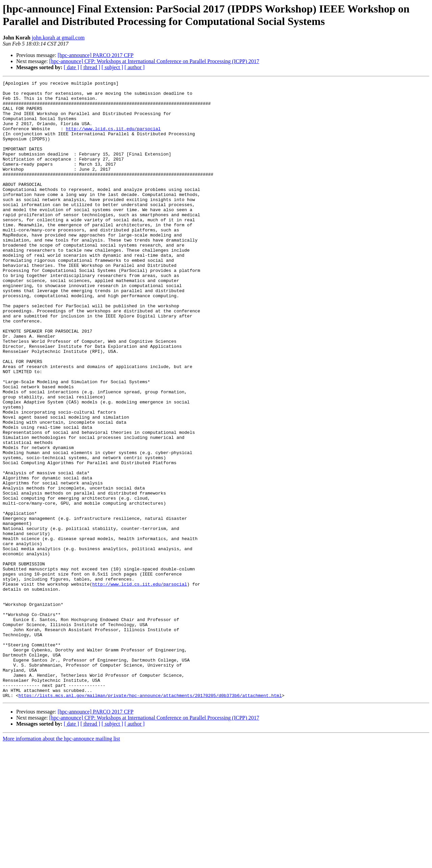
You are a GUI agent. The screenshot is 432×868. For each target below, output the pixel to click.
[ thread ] (90, 67)
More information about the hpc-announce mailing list (61, 862)
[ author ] (135, 67)
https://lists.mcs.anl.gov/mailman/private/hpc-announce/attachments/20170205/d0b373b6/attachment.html (150, 819)
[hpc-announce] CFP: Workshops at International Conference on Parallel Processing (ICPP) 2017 (154, 61)
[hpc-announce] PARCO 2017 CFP (96, 55)
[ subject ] (112, 67)
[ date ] (71, 67)
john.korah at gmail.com (58, 38)
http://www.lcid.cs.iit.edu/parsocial (113, 139)
